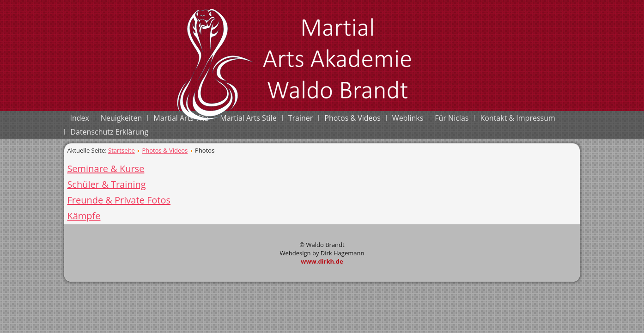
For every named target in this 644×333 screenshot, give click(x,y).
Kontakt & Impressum (517, 118)
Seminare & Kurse (106, 169)
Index (79, 118)
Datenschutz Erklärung (109, 132)
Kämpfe (84, 216)
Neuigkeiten (122, 118)
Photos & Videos (165, 150)
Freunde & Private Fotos (119, 200)
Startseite (122, 150)
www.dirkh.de (322, 261)
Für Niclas (452, 118)
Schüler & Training (106, 184)
